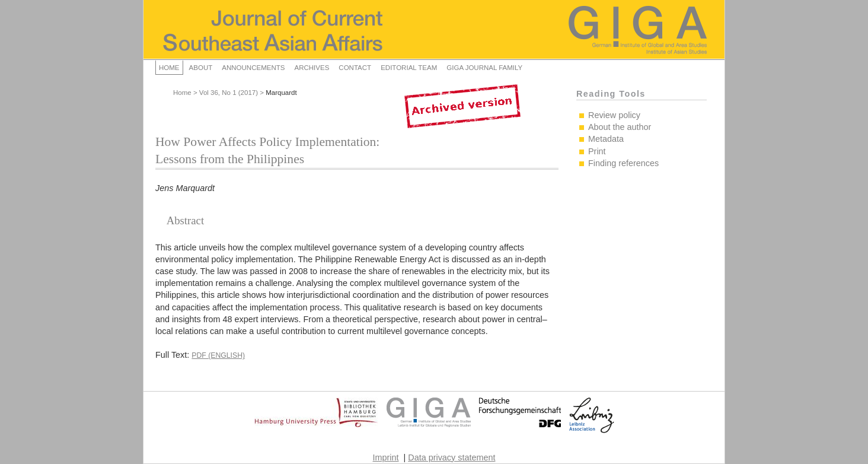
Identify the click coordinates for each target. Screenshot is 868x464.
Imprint (386, 457)
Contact (355, 68)
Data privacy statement (451, 457)
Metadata (606, 139)
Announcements (253, 68)
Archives (312, 68)
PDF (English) (218, 355)
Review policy (614, 115)
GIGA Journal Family (484, 68)
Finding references (623, 163)
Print (597, 151)
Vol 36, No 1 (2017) (229, 93)
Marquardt (281, 93)
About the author (620, 127)
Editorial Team (409, 68)
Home (169, 68)
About (201, 68)
